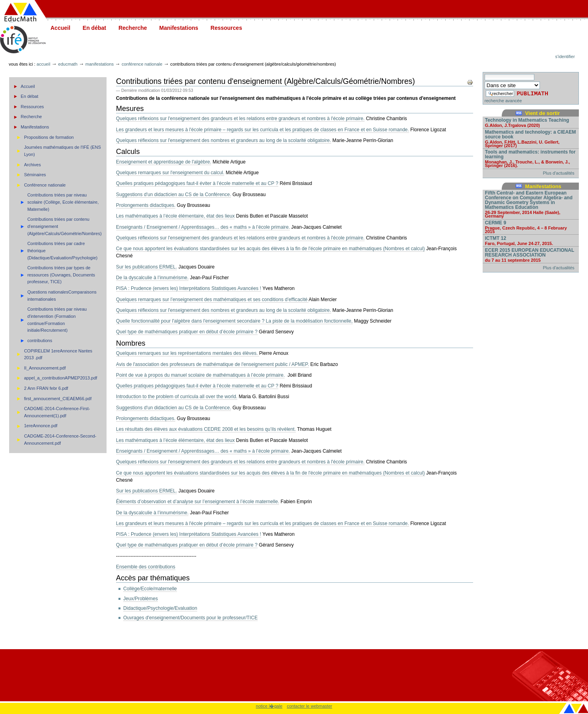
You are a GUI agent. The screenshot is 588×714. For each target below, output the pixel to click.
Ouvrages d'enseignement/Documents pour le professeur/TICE (190, 618)
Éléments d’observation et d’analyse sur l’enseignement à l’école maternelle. (198, 502)
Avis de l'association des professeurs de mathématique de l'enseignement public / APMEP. (212, 364)
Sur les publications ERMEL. (147, 267)
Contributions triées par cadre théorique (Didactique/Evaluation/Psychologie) (63, 250)
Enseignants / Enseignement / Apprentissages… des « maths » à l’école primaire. (203, 227)
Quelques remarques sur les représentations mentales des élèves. (188, 353)
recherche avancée (503, 101)
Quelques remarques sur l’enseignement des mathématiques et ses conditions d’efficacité (212, 300)
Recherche (133, 28)
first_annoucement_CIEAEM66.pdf (58, 399)
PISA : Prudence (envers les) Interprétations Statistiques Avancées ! (189, 288)
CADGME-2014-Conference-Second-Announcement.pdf (60, 440)
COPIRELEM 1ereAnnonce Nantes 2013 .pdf (58, 354)
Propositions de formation (49, 137)
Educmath (68, 64)
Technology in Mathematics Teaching (531, 122)
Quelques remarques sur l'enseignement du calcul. (170, 173)
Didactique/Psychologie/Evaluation (160, 608)
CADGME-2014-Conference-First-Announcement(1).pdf (57, 412)
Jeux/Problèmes (141, 599)
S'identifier (565, 56)
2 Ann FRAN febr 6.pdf (46, 388)
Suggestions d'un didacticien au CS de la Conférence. (174, 195)
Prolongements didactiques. (146, 205)
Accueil (60, 28)
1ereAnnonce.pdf (41, 426)
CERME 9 (531, 227)
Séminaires (35, 175)
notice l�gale (269, 706)
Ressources (226, 28)
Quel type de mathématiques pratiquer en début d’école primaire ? (187, 332)
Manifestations (179, 28)
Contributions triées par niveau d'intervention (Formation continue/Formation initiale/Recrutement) (57, 320)
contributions (40, 340)
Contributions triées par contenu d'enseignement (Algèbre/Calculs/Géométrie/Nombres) (65, 226)
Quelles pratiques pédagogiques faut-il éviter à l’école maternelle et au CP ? (197, 183)
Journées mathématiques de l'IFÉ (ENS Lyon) (62, 151)
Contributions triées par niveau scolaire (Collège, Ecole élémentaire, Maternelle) (63, 202)
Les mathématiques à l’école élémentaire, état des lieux (176, 216)
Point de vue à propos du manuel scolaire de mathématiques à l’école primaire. (201, 375)
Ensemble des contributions (146, 567)
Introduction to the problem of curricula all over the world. (177, 397)
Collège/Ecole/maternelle (150, 589)
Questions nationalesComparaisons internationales (62, 296)
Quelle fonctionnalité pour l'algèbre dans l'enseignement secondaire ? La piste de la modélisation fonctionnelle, (234, 321)
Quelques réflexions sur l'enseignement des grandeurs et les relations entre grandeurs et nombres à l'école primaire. (240, 119)
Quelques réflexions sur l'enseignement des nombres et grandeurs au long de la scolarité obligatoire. (224, 140)
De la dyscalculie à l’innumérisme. (152, 278)
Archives (32, 165)
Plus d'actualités (559, 173)
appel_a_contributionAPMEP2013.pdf (60, 378)
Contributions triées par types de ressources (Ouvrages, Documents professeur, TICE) (61, 275)
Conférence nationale (142, 64)
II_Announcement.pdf (45, 368)
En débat (94, 28)
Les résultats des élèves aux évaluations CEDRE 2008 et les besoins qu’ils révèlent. (206, 429)
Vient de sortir (542, 113)
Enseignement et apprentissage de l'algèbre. (164, 162)
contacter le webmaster (309, 706)
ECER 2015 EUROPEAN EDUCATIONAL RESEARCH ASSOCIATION (531, 255)
